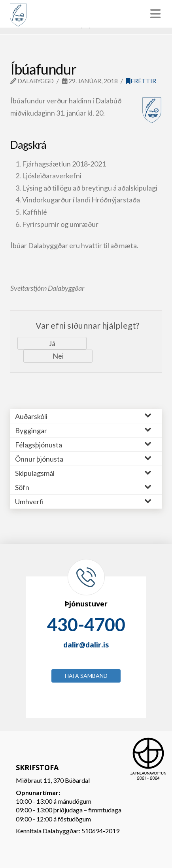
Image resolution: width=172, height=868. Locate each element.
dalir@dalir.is (86, 645)
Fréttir (141, 81)
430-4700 (86, 625)
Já (52, 343)
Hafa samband (86, 676)
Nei (58, 356)
